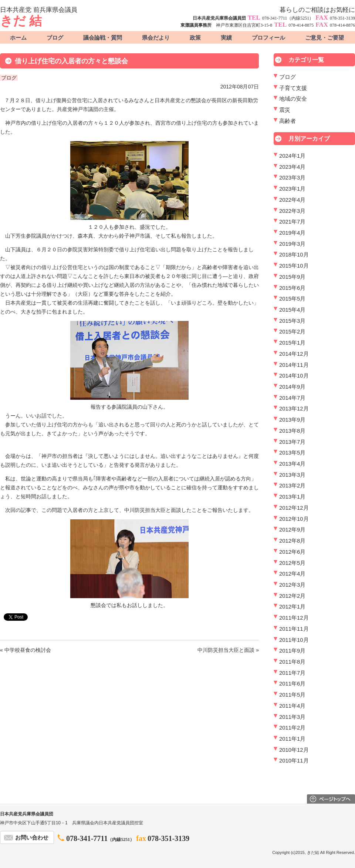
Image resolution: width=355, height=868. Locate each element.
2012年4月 (292, 574)
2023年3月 (292, 178)
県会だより (156, 38)
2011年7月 (292, 673)
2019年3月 (292, 244)
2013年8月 (292, 431)
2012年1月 (292, 607)
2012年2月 (292, 596)
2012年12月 (294, 508)
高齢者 (288, 121)
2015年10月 (294, 266)
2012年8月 (292, 541)
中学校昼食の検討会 (28, 650)
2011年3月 (292, 717)
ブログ (55, 38)
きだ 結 (21, 21)
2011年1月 (292, 739)
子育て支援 (293, 88)
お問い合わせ (32, 838)
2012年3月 (292, 585)
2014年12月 (294, 354)
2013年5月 (292, 453)
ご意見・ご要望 (324, 38)
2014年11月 (294, 365)
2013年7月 (292, 442)
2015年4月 (292, 310)
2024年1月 (292, 156)
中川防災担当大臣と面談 (226, 650)
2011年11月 (294, 629)
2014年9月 (292, 387)
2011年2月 (292, 728)
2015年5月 (292, 299)
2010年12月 (294, 750)
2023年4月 (292, 167)
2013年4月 (292, 464)
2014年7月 (292, 398)
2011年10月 (294, 640)
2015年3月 (292, 321)
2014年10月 (294, 376)
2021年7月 (292, 222)
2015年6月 (292, 288)
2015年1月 (292, 343)
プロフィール (268, 38)
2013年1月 (292, 497)
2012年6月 (292, 552)
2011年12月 (294, 618)
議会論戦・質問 (103, 38)
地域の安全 (293, 99)
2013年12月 (294, 409)
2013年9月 (292, 420)
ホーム (18, 38)
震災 (285, 110)
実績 (226, 38)
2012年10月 (294, 519)
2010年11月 (294, 761)
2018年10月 (294, 255)
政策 (195, 38)
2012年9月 (292, 530)
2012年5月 (292, 563)
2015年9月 (292, 277)
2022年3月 (292, 211)
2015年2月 (292, 332)
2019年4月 (292, 233)
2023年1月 (292, 189)
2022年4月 (292, 200)
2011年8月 (292, 662)
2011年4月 (292, 706)
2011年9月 (292, 651)
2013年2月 (292, 486)
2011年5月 (292, 695)
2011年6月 (292, 684)
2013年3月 (292, 475)
